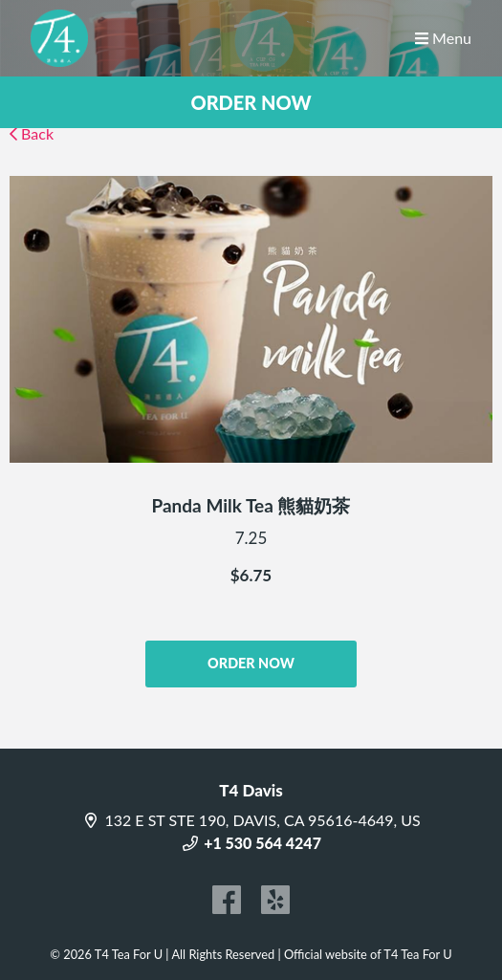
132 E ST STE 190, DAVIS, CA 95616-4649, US (251, 820)
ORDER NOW (251, 102)
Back (32, 133)
